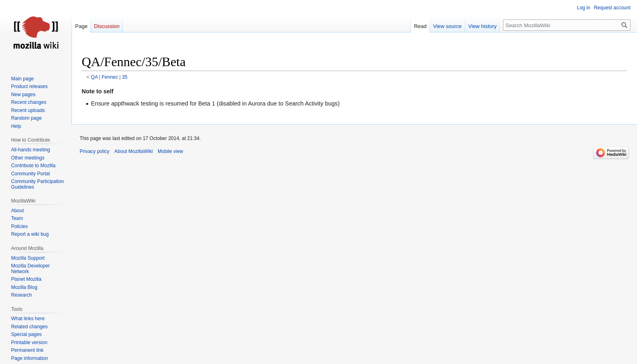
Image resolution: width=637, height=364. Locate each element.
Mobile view (170, 151)
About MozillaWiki (133, 151)
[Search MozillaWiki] (567, 25)
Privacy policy (94, 151)
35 (125, 77)
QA (94, 77)
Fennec (110, 77)
